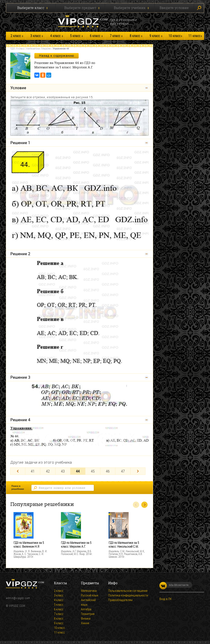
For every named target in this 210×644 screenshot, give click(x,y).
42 (48, 471)
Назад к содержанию (57, 56)
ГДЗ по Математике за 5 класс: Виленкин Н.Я (29, 545)
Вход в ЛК (166, 599)
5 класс (75, 36)
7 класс (115, 36)
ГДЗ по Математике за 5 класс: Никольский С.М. (124, 545)
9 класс (155, 36)
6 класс (95, 36)
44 (78, 471)
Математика (33, 48)
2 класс (16, 36)
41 (33, 471)
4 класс (55, 36)
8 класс (135, 36)
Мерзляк (46, 48)
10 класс (174, 36)
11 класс (194, 36)
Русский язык (90, 595)
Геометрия (88, 614)
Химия (85, 623)
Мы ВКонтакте (174, 585)
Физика (86, 618)
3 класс (36, 36)
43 (63, 471)
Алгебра (86, 609)
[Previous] (18, 471)
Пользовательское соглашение (128, 591)
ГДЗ (12, 48)
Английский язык (88, 602)
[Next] (138, 471)
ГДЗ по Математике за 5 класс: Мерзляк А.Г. (76, 545)
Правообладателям (120, 600)
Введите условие (174, 8)
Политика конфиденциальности (128, 595)
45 (93, 471)
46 (108, 471)
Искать (199, 8)
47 (123, 471)
